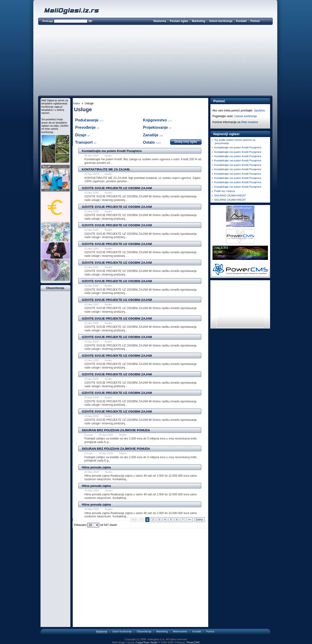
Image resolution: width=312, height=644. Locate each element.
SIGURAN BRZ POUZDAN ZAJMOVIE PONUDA (116, 430)
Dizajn (81, 135)
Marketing (199, 21)
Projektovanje (156, 127)
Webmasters (180, 631)
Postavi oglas (179, 21)
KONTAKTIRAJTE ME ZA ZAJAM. (106, 169)
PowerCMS (193, 642)
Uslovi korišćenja (221, 21)
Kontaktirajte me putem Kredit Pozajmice (112, 151)
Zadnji (199, 520)
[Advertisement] (155, 61)
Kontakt (242, 21)
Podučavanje (87, 120)
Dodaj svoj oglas (186, 142)
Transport (84, 142)
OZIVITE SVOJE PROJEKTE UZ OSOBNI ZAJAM (117, 188)
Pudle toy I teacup (225, 191)
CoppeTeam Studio (147, 642)
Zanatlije (151, 135)
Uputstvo (259, 111)
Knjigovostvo (155, 120)
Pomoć (255, 21)
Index (76, 103)
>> (190, 520)
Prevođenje (86, 127)
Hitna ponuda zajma (96, 467)
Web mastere (250, 122)
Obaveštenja (144, 631)
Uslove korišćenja (245, 116)
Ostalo (149, 142)
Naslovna (160, 21)
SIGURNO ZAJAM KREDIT (230, 195)
